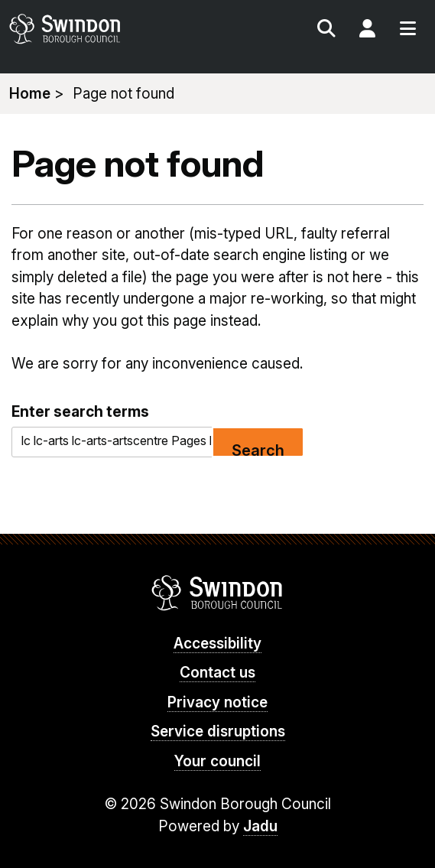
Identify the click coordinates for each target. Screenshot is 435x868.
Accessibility (217, 644)
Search (326, 31)
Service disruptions (218, 731)
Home (30, 94)
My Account (367, 31)
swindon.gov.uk (112, 29)
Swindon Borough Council (217, 593)
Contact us (217, 673)
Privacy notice (217, 702)
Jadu (260, 826)
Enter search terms (80, 411)
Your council (217, 761)
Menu (407, 31)
